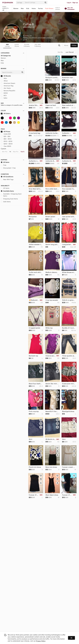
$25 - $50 (6, 136)
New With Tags (7, 179)
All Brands (6, 76)
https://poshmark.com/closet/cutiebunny (39, 38)
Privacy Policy (41, 641)
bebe (4, 98)
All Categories (6, 56)
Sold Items (6, 202)
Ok (71, 638)
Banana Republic (8, 91)
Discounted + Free (8, 168)
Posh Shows (49, 8)
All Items (5, 162)
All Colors (6, 113)
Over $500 (6, 146)
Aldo (4, 78)
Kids (28, 8)
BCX (4, 96)
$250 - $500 (7, 144)
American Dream (8, 83)
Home (34, 8)
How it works (58, 9)
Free (4, 165)
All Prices (5, 132)
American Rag (7, 86)
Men (22, 8)
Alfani (4, 81)
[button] (20, 3)
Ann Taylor (6, 88)
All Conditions (7, 177)
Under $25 (6, 134)
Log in (69, 3)
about (66, 45)
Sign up (75, 3)
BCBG (4, 93)
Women (16, 8)
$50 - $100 (6, 139)
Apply (23, 152)
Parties (40, 8)
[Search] (34, 3)
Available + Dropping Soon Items (11, 195)
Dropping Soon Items (9, 199)
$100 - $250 (7, 141)
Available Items (7, 191)
